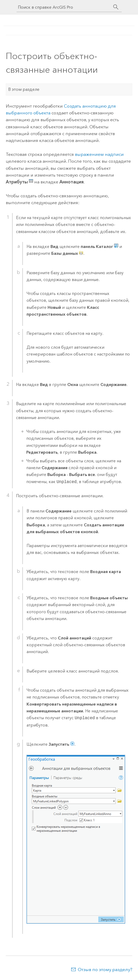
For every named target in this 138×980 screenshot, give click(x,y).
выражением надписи (99, 154)
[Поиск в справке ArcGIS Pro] (64, 7)
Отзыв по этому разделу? (105, 970)
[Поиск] (116, 7)
